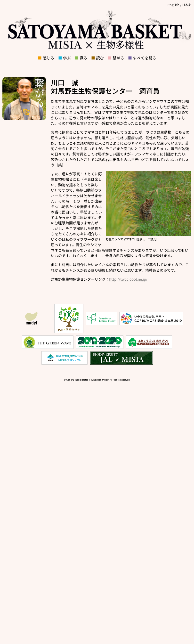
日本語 (187, 5)
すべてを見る (142, 58)
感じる (46, 58)
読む (97, 58)
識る (81, 58)
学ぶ (65, 58)
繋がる (116, 58)
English (173, 5)
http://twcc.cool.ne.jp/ (128, 279)
